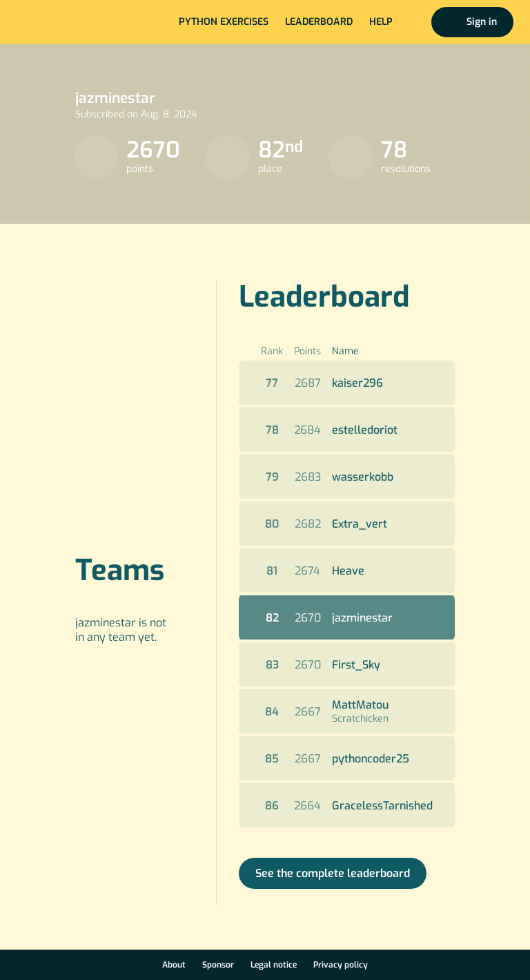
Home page (56, 22)
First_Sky (356, 665)
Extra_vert (360, 524)
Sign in (482, 22)
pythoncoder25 (371, 759)
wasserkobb (363, 477)
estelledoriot (365, 430)
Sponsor (218, 965)
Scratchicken (360, 719)
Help (381, 22)
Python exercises (224, 22)
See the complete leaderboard (333, 873)
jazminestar (362, 618)
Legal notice (274, 965)
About (174, 965)
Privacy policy (341, 965)
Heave (348, 571)
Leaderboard (319, 22)
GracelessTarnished (382, 806)
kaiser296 (357, 383)
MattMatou (360, 705)
